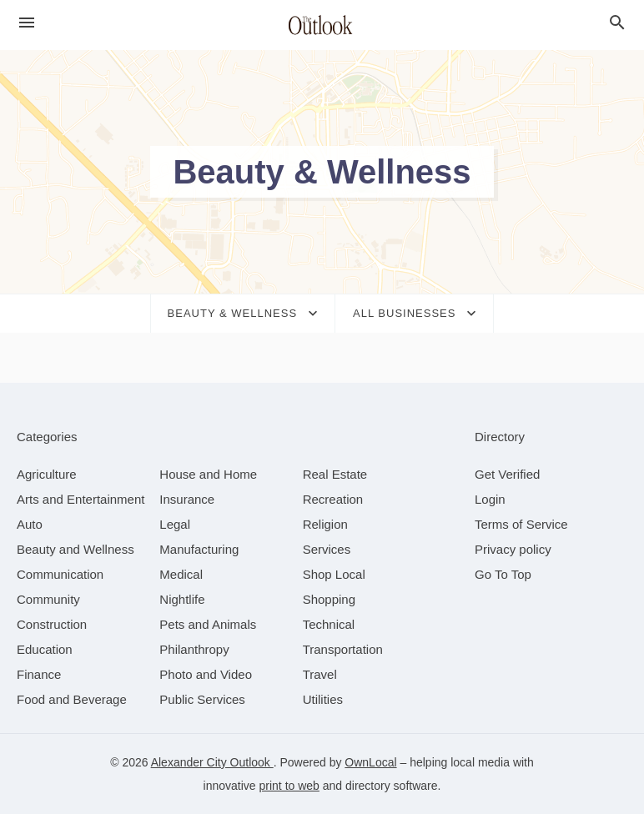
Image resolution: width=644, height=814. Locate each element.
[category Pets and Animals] (208, 624)
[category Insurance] (187, 499)
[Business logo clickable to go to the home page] (322, 25)
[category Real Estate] (335, 474)
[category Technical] (329, 624)
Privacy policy (513, 549)
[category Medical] (181, 574)
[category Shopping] (329, 599)
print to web (289, 786)
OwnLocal (370, 762)
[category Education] (45, 649)
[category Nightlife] (182, 599)
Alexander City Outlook (212, 762)
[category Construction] (52, 624)
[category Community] (48, 599)
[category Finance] (39, 674)
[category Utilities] (323, 699)
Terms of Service (521, 524)
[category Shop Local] (334, 574)
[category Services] (327, 549)
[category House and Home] (208, 474)
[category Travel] (320, 674)
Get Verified (507, 474)
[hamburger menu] (27, 23)
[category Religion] (325, 524)
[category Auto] (30, 524)
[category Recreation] (333, 499)
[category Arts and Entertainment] (80, 499)
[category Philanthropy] (194, 649)
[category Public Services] (202, 699)
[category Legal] (175, 524)
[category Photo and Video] (206, 674)
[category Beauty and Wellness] (75, 549)
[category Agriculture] (47, 474)
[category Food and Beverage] (72, 699)
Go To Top (503, 574)
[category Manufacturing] (199, 549)
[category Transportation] (343, 649)
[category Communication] (60, 574)
